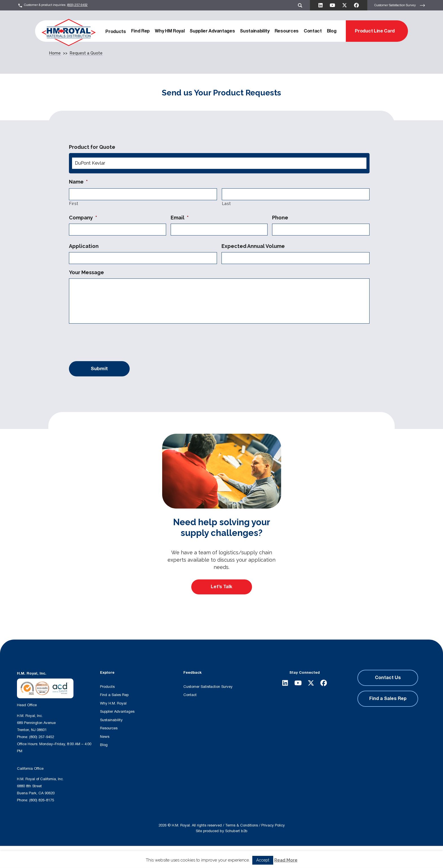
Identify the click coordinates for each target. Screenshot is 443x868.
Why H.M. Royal (113, 703)
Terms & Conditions (242, 825)
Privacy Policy (273, 825)
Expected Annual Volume (253, 246)
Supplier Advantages (212, 31)
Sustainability (255, 31)
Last (226, 203)
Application (84, 246)
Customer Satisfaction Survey (400, 5)
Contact (313, 31)
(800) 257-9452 (77, 5)
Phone (280, 218)
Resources (287, 31)
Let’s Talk (221, 587)
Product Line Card (375, 31)
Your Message (86, 272)
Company (83, 218)
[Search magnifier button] (188, 857)
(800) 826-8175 (42, 800)
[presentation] (112, 341)
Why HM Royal (170, 31)
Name (78, 182)
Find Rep (140, 31)
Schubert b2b (236, 831)
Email (180, 218)
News (105, 737)
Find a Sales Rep (114, 695)
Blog (332, 31)
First (74, 203)
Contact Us (388, 678)
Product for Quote (92, 147)
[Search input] (130, 857)
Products (116, 32)
